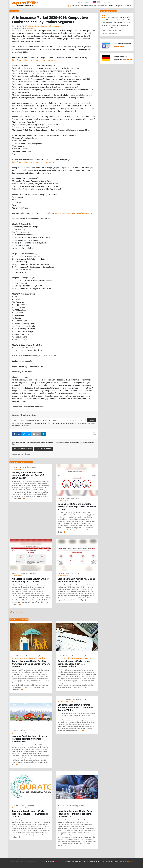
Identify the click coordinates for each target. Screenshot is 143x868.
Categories (75, 6)
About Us (128, 6)
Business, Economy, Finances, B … (31, 656)
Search (126, 2)
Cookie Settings (128, 862)
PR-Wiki (80, 2)
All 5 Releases (17, 612)
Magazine (119, 6)
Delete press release (23, 449)
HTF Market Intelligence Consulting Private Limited (28, 658)
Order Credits (103, 6)
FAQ (64, 862)
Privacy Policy (77, 862)
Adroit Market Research (66, 701)
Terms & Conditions (89, 862)
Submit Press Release (88, 6)
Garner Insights (63, 808)
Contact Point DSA (102, 862)
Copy (91, 420)
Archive (112, 6)
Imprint (87, 2)
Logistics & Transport (73, 574)
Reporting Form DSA (116, 862)
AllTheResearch (30, 28)
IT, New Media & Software (28, 467)
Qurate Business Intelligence (21, 733)
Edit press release (43, 449)
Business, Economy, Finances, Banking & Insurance (45, 26)
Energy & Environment (27, 806)
